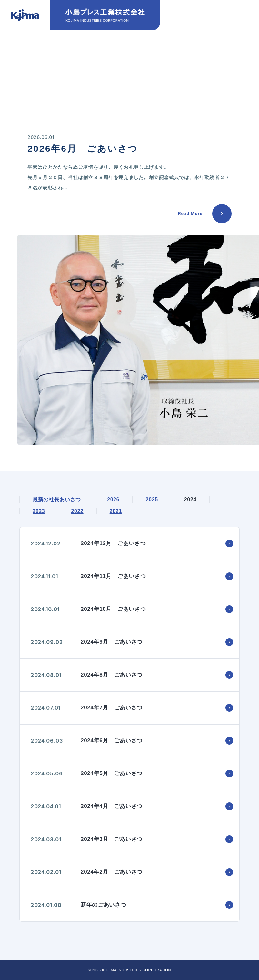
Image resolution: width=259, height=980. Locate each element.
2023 (39, 511)
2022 (77, 511)
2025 (152, 500)
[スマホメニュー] (239, 20)
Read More (190, 213)
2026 (113, 500)
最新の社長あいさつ (57, 500)
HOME (27, 59)
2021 (116, 511)
